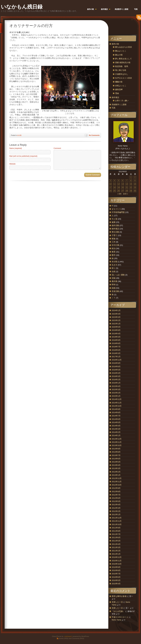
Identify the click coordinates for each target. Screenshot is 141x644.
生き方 (114, 265)
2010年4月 (116, 584)
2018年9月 (116, 340)
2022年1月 (116, 324)
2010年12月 (117, 557)
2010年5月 (116, 580)
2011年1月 (116, 554)
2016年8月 (116, 366)
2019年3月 (116, 337)
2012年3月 (116, 508)
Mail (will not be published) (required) (23, 156)
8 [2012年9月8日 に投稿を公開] (131, 181)
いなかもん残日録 (22, 7)
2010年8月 (116, 570)
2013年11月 (117, 442)
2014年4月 (116, 426)
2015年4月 (116, 386)
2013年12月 (117, 439)
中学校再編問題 (118, 212)
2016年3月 (116, 376)
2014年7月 (116, 416)
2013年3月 (116, 468)
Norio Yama (116, 620)
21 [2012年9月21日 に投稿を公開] (127, 187)
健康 (114, 222)
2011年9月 (116, 528)
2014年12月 (117, 399)
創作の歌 (115, 44)
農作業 (114, 281)
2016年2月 (116, 380)
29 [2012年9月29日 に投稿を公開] (131, 191)
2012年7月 (116, 495)
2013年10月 (117, 445)
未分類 (19, 135)
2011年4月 (116, 544)
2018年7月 (116, 347)
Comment (57, 148)
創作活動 (115, 225)
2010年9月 (116, 567)
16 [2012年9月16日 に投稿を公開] (135, 184)
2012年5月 (116, 501)
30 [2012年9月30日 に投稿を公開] (135, 191)
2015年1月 (116, 396)
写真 (114, 108)
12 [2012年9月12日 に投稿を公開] (119, 184)
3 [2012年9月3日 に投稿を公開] (111, 181)
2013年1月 (116, 475)
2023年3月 (116, 317)
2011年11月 (117, 521)
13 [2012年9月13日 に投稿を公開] (123, 184)
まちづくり (116, 209)
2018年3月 (116, 353)
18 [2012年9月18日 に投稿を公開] (114, 187)
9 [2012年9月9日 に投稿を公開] (135, 181)
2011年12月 (117, 518)
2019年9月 (116, 330)
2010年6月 (116, 577)
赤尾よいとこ (121, 86)
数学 (114, 255)
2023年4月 (116, 314)
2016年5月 (116, 370)
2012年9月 (116, 488)
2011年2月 (116, 551)
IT (113, 206)
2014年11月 (117, 403)
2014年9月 (116, 409)
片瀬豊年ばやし (122, 74)
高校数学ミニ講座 (119, 105)
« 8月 (119, 194)
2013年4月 (116, 465)
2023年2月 (116, 320)
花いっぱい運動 (118, 275)
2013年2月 (116, 472)
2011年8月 (116, 531)
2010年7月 (116, 574)
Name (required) (16, 148)
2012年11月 (117, 482)
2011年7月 (116, 534)
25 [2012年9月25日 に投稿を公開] (114, 191)
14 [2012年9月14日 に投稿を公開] (127, 184)
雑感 (114, 288)
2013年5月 (116, 462)
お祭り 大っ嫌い (122, 101)
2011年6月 (116, 537)
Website (12, 164)
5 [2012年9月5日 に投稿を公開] (119, 181)
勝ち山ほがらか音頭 (123, 47)
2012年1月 (116, 515)
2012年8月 (116, 492)
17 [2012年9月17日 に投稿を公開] (110, 187)
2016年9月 (116, 363)
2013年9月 (116, 449)
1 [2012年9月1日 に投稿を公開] (131, 177)
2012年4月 (116, 505)
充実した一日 (117, 602)
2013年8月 (116, 452)
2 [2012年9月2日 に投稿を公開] (135, 177)
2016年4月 (116, 373)
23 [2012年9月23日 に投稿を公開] (135, 187)
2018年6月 (116, 350)
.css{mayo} (68, 636)
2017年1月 (116, 357)
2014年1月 (116, 435)
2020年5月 (116, 327)
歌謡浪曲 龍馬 (122, 66)
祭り (114, 268)
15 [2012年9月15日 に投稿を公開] (131, 184)
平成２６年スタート (120, 617)
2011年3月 (116, 547)
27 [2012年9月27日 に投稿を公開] (123, 191)
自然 (114, 272)
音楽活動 (115, 291)
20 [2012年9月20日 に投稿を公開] (123, 187)
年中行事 (115, 245)
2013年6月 (116, 459)
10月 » (125, 194)
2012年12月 (117, 478)
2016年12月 (117, 360)
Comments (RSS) (78, 638)
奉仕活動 (115, 232)
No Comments (94, 135)
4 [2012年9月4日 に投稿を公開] (114, 181)
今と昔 (114, 219)
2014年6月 (116, 419)
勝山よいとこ (121, 51)
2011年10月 (117, 524)
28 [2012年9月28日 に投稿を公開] (127, 191)
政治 (114, 248)
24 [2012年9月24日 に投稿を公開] (110, 191)
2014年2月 (116, 432)
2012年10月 (117, 485)
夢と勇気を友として (123, 59)
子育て (114, 235)
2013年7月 (116, 455)
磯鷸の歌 (119, 82)
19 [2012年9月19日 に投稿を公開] (119, 187)
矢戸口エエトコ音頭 (123, 78)
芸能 (114, 278)
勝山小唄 (119, 55)
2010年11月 (117, 561)
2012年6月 (116, 498)
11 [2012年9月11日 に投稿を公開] (114, 184)
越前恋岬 (119, 89)
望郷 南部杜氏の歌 (123, 63)
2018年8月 (116, 343)
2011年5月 (116, 541)
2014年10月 (117, 406)
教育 (114, 252)
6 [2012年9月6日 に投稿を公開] (123, 181)
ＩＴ (114, 298)
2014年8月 (116, 412)
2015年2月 (116, 393)
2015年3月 (116, 389)
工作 (114, 242)
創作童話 (115, 97)
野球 (114, 285)
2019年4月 (116, 334)
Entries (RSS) (64, 638)
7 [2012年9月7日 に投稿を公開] (127, 181)
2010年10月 (117, 564)
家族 (114, 239)
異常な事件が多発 (119, 596)
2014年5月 (116, 422)
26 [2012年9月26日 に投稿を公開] (119, 191)
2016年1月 (116, 383)
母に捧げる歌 (121, 70)
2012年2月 (116, 511)
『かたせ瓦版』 (118, 611)
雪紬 (117, 93)
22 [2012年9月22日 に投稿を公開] (131, 187)
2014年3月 (116, 429)
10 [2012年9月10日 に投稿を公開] (110, 184)
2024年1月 (116, 310)
